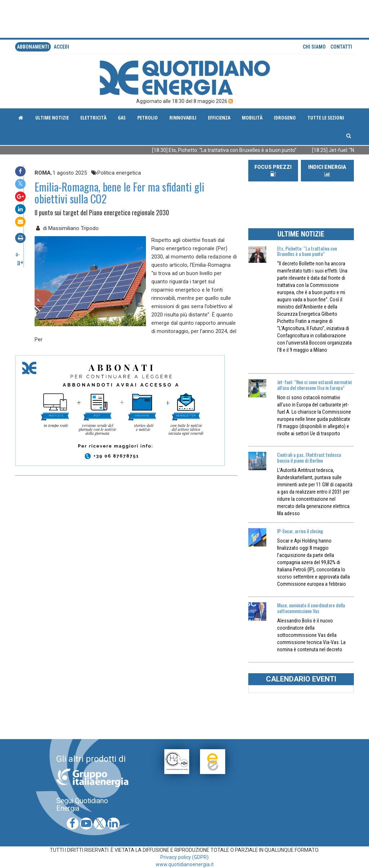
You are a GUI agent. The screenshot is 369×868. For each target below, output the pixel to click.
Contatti (341, 47)
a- (18, 254)
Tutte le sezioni (326, 118)
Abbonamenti (33, 47)
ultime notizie (52, 118)
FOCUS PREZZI (273, 170)
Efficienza (219, 118)
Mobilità (252, 118)
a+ (20, 262)
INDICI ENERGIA (327, 170)
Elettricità (93, 118)
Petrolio (148, 118)
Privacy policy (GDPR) (184, 857)
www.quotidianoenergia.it (185, 864)
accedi (61, 47)
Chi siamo (314, 47)
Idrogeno (285, 118)
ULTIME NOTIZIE (301, 234)
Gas (122, 118)
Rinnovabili (183, 118)
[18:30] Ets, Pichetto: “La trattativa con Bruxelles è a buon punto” (235, 150)
